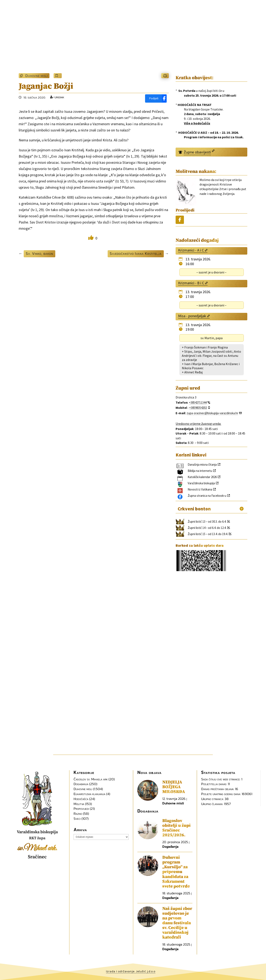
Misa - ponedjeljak (192, 316)
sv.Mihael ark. (37, 848)
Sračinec (37, 857)
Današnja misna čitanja (202, 464)
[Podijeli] (156, 98)
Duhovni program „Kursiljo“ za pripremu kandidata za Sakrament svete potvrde (176, 872)
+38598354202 (198, 408)
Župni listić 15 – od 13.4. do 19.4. (208, 534)
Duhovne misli (37, 76)
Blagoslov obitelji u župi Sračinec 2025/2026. (176, 828)
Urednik (59, 97)
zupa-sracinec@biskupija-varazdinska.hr (212, 413)
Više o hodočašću (197, 123)
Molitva (79, 804)
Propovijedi (81, 809)
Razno (78, 814)
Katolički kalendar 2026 (202, 477)
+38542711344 (198, 403)
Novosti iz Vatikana (200, 489)
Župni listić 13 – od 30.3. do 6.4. (207, 522)
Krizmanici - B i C (191, 283)
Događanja (81, 784)
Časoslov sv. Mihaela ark (91, 779)
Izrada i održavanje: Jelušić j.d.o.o (131, 971)
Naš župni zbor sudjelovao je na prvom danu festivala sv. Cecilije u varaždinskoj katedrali (177, 923)
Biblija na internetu (200, 471)
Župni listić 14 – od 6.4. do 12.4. (207, 528)
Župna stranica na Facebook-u (207, 496)
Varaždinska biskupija (201, 483)
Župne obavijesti (197, 152)
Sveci (77, 818)
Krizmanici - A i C (191, 250)
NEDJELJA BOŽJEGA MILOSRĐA (174, 787)
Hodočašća (81, 799)
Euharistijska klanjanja (89, 794)
